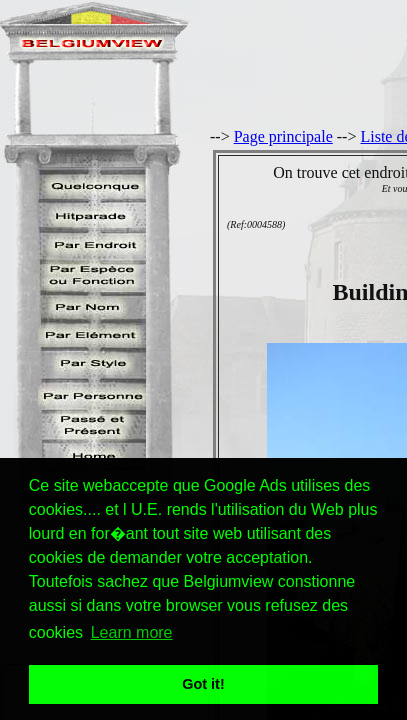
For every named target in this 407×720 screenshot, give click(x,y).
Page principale (283, 136)
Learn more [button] (132, 632)
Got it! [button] (203, 684)
